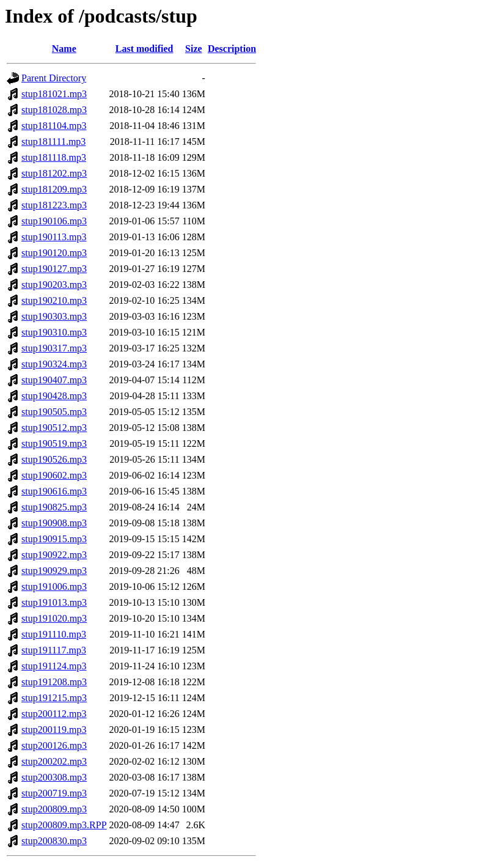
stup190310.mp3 (54, 332)
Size (194, 49)
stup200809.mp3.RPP (64, 825)
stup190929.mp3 (54, 571)
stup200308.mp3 (54, 777)
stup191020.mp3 (54, 618)
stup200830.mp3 (54, 841)
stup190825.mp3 (54, 507)
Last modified (144, 49)
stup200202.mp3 (54, 761)
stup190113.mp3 (54, 237)
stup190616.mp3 (54, 491)
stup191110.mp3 (54, 634)
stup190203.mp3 (54, 285)
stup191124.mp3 (54, 666)
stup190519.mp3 (54, 443)
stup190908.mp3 (54, 523)
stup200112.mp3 (54, 714)
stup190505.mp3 (54, 412)
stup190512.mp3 (54, 428)
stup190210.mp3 (54, 300)
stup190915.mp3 (54, 539)
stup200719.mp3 (54, 793)
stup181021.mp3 (54, 94)
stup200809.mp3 (54, 809)
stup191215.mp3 (54, 698)
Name (64, 49)
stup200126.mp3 (54, 745)
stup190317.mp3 (54, 348)
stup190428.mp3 (54, 396)
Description (232, 49)
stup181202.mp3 (54, 173)
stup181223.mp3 (54, 205)
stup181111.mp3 (53, 142)
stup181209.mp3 (54, 189)
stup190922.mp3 (54, 555)
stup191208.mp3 (54, 682)
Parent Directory (54, 78)
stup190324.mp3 (54, 364)
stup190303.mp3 (54, 316)
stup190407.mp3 (54, 380)
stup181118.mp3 (54, 157)
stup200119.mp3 (54, 730)
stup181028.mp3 (54, 110)
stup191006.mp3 (54, 587)
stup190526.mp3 (54, 459)
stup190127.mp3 (54, 269)
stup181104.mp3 (54, 126)
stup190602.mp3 (54, 475)
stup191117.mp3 (54, 650)
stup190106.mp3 (54, 221)
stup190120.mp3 (54, 253)
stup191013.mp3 (54, 602)
